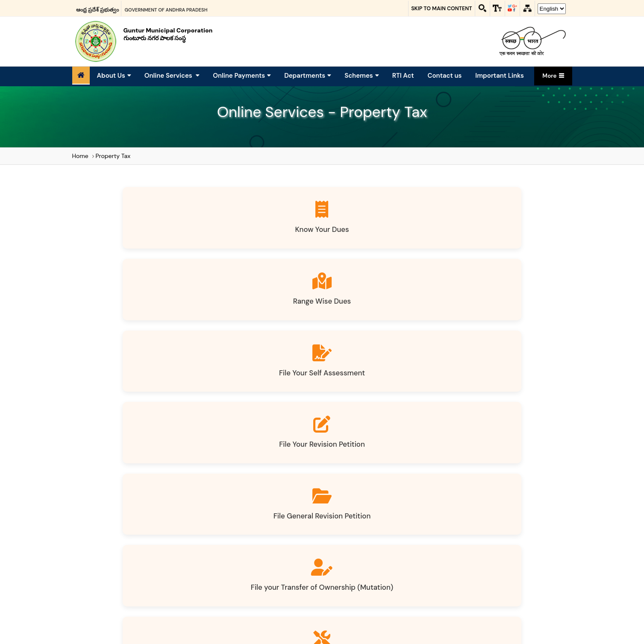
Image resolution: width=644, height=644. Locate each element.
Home (80, 156)
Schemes (361, 76)
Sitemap (232, 526)
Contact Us (408, 526)
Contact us (445, 76)
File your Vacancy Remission (263, 398)
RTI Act (403, 76)
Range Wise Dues (263, 229)
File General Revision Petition (146, 316)
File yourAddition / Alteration (381, 316)
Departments (307, 76)
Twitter (324, 548)
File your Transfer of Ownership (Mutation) (264, 316)
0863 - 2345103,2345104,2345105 (498, 624)
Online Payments (242, 76)
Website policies (281, 526)
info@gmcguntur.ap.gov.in (487, 577)
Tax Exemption (146, 393)
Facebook (296, 548)
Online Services (172, 76)
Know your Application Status (498, 398)
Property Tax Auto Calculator (322, 480)
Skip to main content (435, 9)
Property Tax (113, 156)
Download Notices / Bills (381, 393)
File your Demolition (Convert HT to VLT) (497, 316)
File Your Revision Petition (498, 234)
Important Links (500, 76)
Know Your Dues (146, 229)
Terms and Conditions (348, 526)
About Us (114, 76)
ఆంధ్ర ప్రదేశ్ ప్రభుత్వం (97, 8)
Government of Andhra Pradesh (166, 8)
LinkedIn (350, 548)
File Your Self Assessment (381, 234)
